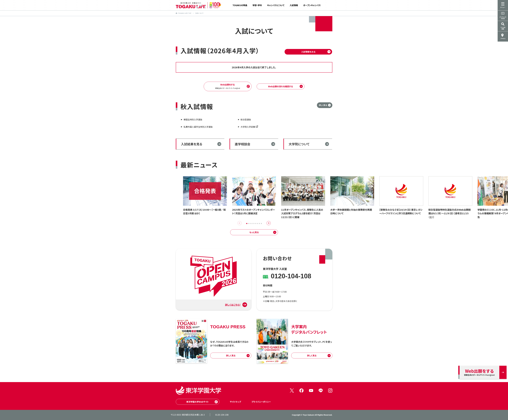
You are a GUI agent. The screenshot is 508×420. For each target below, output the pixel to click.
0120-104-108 (222, 415)
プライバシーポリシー (261, 402)
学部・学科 (257, 5)
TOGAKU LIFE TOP (184, 13)
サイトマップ (235, 402)
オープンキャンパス (312, 5)
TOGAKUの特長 (240, 5)
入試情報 (294, 5)
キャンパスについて (276, 5)
